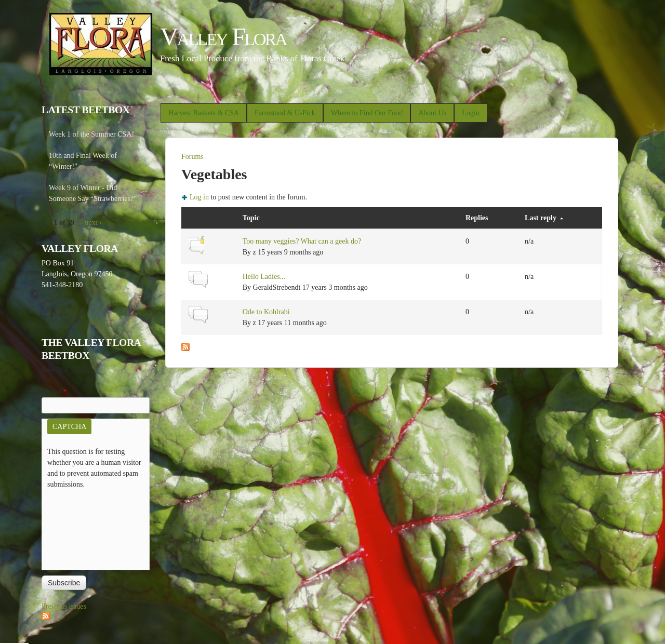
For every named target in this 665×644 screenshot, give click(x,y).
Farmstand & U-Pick (285, 113)
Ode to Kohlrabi (266, 312)
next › (93, 223)
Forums (192, 157)
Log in (199, 197)
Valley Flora (223, 37)
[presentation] (90, 527)
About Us (432, 113)
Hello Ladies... (264, 277)
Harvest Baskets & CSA (204, 113)
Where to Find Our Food (367, 113)
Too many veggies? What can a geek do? (302, 241)
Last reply (544, 218)
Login (470, 113)
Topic (251, 218)
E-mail (54, 392)
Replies (477, 218)
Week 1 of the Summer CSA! (91, 134)
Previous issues (64, 606)
